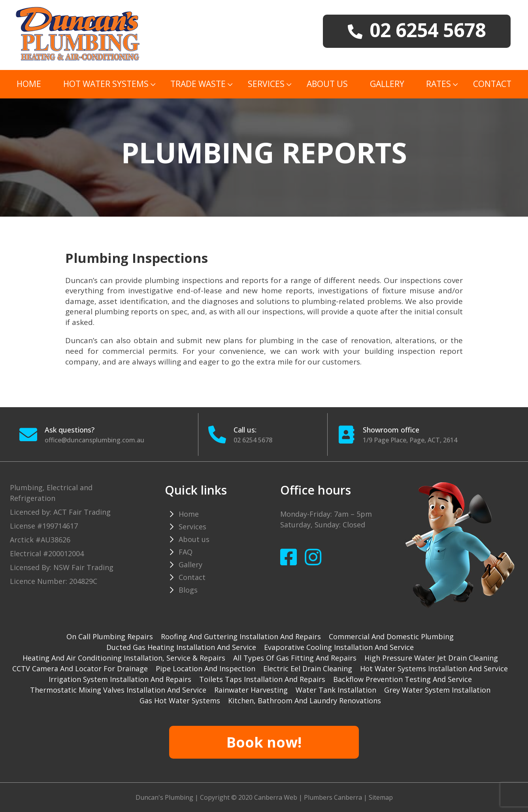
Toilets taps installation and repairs (262, 679)
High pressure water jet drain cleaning (431, 658)
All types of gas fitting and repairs (295, 658)
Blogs (188, 590)
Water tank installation (336, 690)
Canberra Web (276, 797)
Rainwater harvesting (251, 690)
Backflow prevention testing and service (403, 679)
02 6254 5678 (253, 440)
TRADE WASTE (198, 84)
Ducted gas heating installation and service (181, 647)
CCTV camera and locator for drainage (80, 668)
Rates (438, 84)
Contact (492, 84)
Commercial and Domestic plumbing (391, 636)
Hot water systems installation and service (434, 668)
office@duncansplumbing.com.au (94, 440)
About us (327, 84)
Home (29, 84)
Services (266, 84)
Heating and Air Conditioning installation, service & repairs (124, 658)
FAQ (186, 552)
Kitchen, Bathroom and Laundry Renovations (305, 701)
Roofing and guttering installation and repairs (241, 636)
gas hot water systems (180, 701)
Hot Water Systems (106, 84)
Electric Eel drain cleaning (308, 668)
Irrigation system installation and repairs (120, 679)
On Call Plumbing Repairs (110, 636)
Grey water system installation (437, 690)
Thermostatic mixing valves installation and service (118, 690)
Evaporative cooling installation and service (339, 647)
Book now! (264, 742)
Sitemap (381, 797)
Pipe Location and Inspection (206, 668)
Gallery (387, 84)
